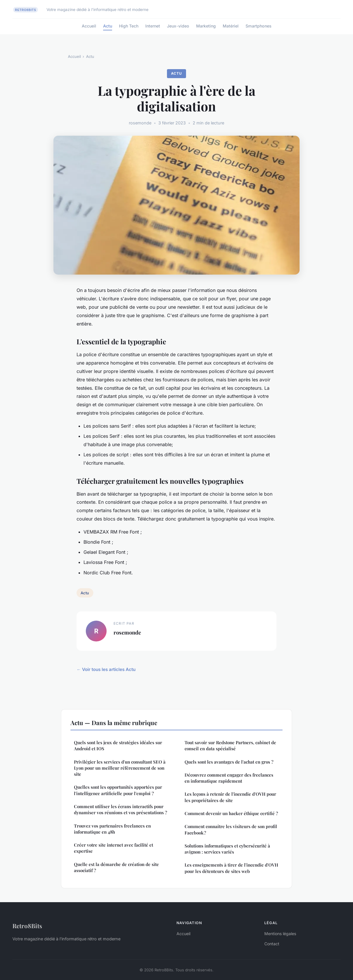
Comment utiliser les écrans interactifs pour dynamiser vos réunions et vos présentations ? (120, 809)
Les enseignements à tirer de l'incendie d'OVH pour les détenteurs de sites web (231, 868)
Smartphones (259, 26)
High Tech (129, 26)
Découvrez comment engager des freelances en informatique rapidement (229, 778)
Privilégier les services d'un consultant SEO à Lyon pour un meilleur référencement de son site (120, 768)
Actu (108, 26)
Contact (272, 944)
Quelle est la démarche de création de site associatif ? (116, 867)
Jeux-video (178, 26)
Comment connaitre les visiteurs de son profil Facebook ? (231, 829)
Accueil (89, 26)
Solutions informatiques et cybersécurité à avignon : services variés (227, 849)
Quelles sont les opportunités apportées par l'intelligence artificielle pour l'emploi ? (118, 790)
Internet (153, 26)
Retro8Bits (27, 926)
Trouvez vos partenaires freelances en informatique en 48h (112, 829)
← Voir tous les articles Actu (106, 669)
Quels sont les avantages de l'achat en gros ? (229, 762)
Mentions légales (280, 934)
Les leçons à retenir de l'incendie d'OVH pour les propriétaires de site (230, 797)
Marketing (206, 26)
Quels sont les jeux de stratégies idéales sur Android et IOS (118, 745)
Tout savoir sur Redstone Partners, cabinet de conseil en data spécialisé (230, 745)
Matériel (231, 26)
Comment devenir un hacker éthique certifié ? (231, 813)
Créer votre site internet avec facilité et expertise (114, 848)
